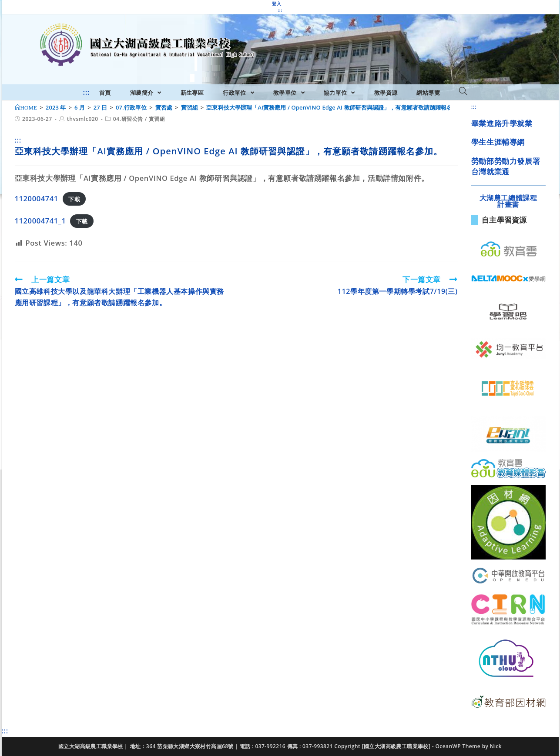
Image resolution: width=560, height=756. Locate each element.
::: (280, 10)
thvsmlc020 (83, 119)
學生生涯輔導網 (498, 142)
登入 (277, 3)
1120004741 (37, 198)
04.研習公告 (128, 119)
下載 (74, 199)
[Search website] (463, 92)
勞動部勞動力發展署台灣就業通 (506, 166)
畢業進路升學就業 (502, 123)
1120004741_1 (40, 221)
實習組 (157, 119)
